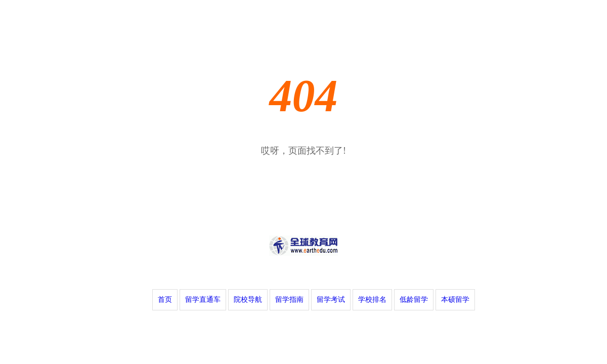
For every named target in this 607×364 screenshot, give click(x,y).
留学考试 (331, 300)
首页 (165, 300)
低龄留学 (414, 300)
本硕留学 (455, 300)
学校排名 (372, 300)
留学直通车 (203, 300)
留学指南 (289, 300)
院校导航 (248, 300)
